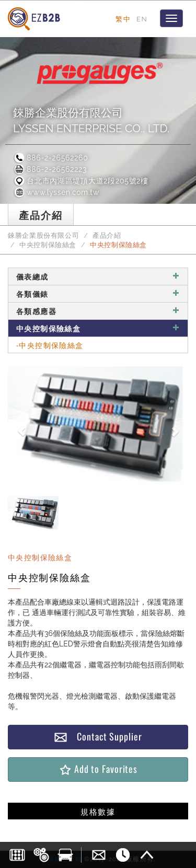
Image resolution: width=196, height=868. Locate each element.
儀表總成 (98, 276)
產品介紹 (107, 235)
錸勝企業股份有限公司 (43, 235)
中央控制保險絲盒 (48, 245)
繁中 (123, 19)
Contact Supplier (98, 737)
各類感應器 (98, 311)
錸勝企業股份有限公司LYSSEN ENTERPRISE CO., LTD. (91, 120)
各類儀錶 (98, 293)
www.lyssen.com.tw (56, 192)
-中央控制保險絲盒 (50, 345)
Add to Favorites (98, 769)
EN (142, 19)
